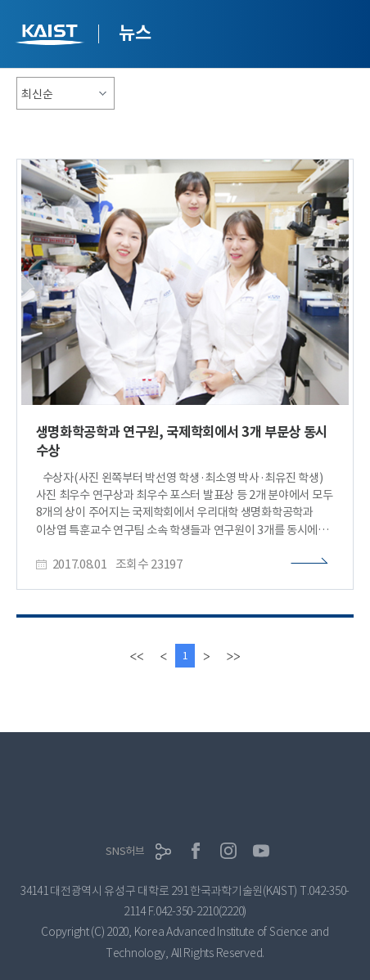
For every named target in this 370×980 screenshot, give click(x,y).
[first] (137, 656)
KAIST (52, 36)
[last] (233, 656)
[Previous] (164, 656)
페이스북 (196, 851)
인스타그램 (228, 851)
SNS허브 (125, 851)
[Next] (206, 656)
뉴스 (135, 33)
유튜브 (261, 851)
